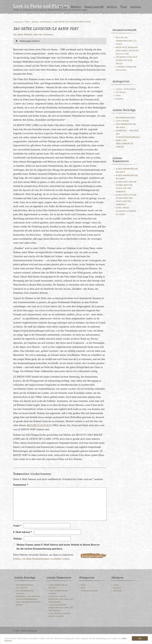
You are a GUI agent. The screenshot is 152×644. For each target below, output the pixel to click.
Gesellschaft (94, 7)
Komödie (120, 99)
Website (18, 539)
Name (17, 526)
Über (124, 7)
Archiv (112, 7)
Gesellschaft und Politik (89, 591)
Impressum (117, 588)
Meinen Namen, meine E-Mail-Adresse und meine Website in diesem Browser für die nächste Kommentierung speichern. (58, 547)
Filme (63, 7)
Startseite (19, 22)
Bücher (76, 7)
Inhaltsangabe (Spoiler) (28, 41)
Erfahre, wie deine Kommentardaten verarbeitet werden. (42, 559)
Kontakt (116, 585)
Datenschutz (117, 591)
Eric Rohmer (121, 92)
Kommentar (21, 485)
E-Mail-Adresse (23, 532)
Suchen (136, 7)
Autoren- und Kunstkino (42, 22)
